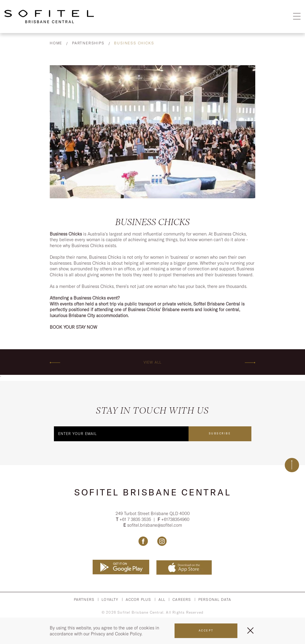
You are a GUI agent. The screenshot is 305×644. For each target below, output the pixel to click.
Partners (84, 599)
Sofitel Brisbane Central (152, 492)
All (162, 599)
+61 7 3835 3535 (136, 519)
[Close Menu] (250, 630)
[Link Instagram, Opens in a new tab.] (162, 541)
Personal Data (215, 599)
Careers (182, 599)
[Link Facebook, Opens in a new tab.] (143, 541)
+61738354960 (175, 519)
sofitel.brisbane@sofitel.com (155, 525)
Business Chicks (134, 43)
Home (56, 43)
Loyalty (110, 599)
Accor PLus (139, 599)
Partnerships (88, 43)
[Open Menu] (297, 17)
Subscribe (220, 433)
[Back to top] (292, 465)
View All (153, 362)
